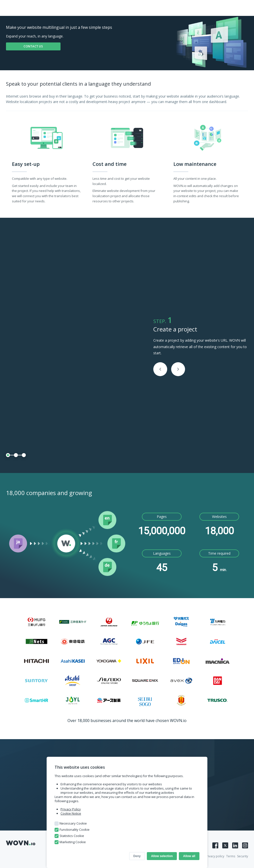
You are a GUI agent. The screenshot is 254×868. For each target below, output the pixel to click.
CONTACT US (33, 46)
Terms (231, 856)
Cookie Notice (71, 813)
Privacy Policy (71, 809)
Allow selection (162, 856)
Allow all (189, 856)
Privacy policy (215, 856)
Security (243, 856)
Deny (137, 856)
